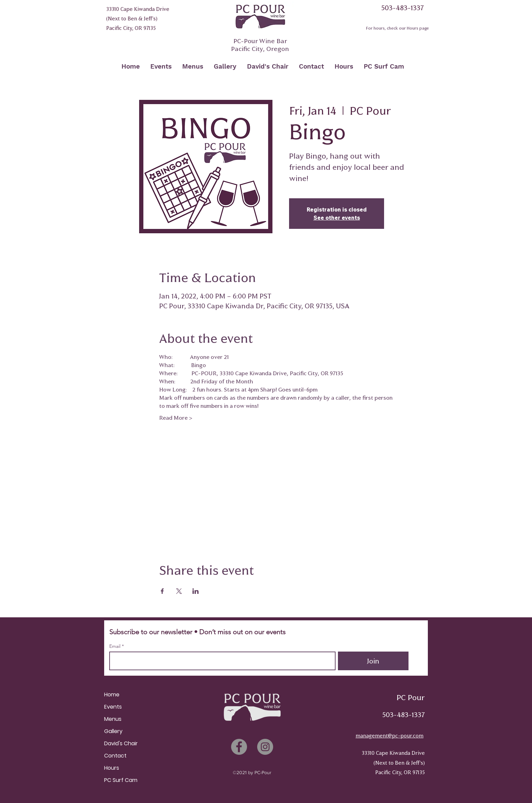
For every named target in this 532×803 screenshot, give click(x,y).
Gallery (113, 731)
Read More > (176, 418)
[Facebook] (239, 747)
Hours (112, 768)
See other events (337, 218)
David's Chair (121, 743)
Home (112, 695)
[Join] (373, 661)
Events (113, 707)
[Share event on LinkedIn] (196, 591)
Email (116, 646)
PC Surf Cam (121, 780)
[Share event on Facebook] (162, 591)
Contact (115, 756)
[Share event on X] (179, 591)
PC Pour (411, 698)
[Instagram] (265, 747)
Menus (113, 719)
